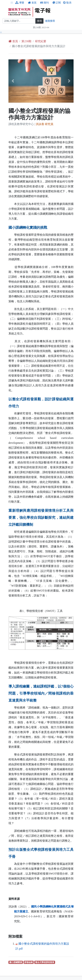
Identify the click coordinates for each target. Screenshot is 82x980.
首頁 (32, 3)
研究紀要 (41, 41)
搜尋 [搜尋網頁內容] (39, 21)
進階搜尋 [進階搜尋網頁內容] (50, 21)
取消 (67, 3)
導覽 (20, 3)
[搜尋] (19, 21)
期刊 (45, 3)
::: (12, 2)
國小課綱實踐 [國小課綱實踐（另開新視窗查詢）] (16, 962)
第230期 (26, 41)
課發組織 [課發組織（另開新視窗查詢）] (29, 962)
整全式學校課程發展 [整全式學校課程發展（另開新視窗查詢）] (45, 962)
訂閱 (57, 3)
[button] (13, 81)
